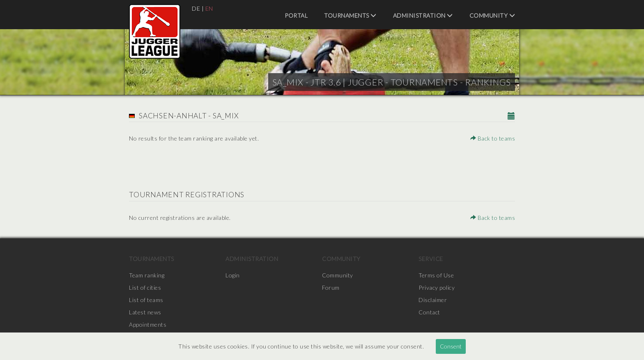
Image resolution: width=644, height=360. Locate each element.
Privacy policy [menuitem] (437, 287)
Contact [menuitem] (429, 312)
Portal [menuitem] (296, 15)
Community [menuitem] (492, 15)
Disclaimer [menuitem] (433, 300)
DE (196, 8)
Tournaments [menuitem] (350, 15)
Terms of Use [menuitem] (436, 275)
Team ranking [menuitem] (147, 275)
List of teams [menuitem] (146, 300)
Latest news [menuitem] (145, 312)
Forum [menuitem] (331, 287)
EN (209, 8)
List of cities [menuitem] (145, 287)
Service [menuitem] (431, 259)
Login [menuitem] (233, 275)
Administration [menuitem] (423, 15)
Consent (451, 346)
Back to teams (493, 138)
